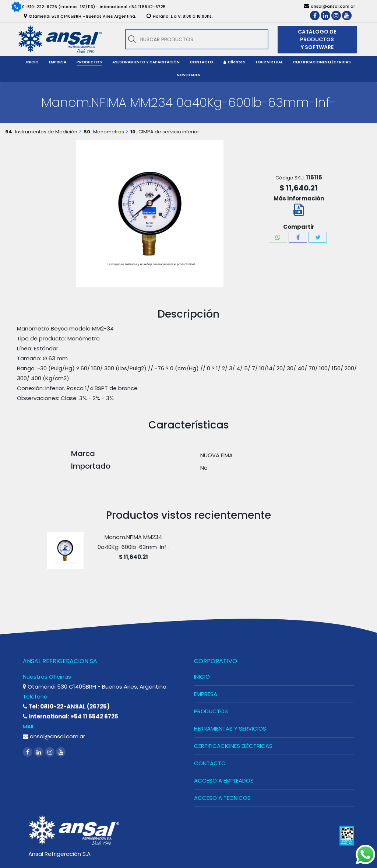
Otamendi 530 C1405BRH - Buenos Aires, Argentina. (95, 687)
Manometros (109, 132)
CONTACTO (210, 763)
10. (134, 132)
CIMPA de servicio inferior (169, 132)
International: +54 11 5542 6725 (71, 716)
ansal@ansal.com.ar (54, 736)
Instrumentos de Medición (46, 132)
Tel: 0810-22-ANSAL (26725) (66, 706)
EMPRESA (206, 694)
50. (88, 132)
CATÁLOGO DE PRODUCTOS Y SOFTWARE (317, 39)
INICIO (202, 677)
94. (9, 132)
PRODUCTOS (211, 711)
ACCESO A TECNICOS (222, 798)
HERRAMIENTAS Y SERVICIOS (230, 729)
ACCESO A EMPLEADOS (224, 780)
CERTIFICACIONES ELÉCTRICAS (233, 746)
